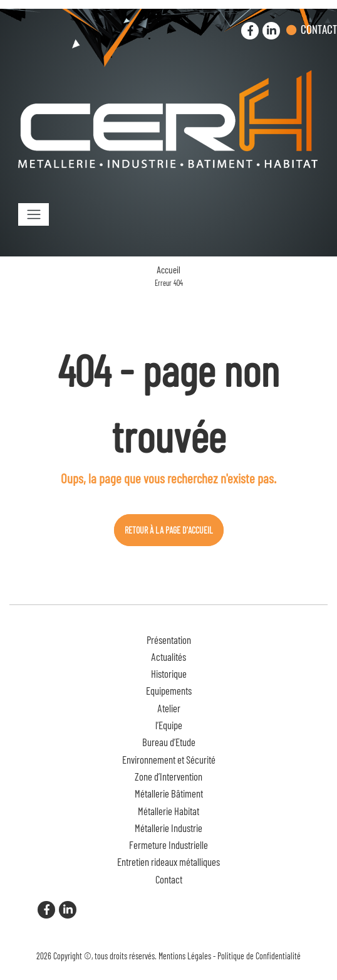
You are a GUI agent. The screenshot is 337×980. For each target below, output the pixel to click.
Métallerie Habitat (168, 811)
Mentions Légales (185, 956)
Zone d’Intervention (168, 776)
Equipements (169, 690)
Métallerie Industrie (168, 828)
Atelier (169, 708)
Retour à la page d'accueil (169, 530)
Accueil (168, 270)
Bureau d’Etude (169, 742)
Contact (319, 29)
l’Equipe (169, 725)
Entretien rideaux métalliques (168, 861)
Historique (169, 673)
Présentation (169, 640)
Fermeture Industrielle (168, 845)
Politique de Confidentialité (259, 956)
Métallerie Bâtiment (169, 793)
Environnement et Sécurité (169, 759)
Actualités (168, 656)
